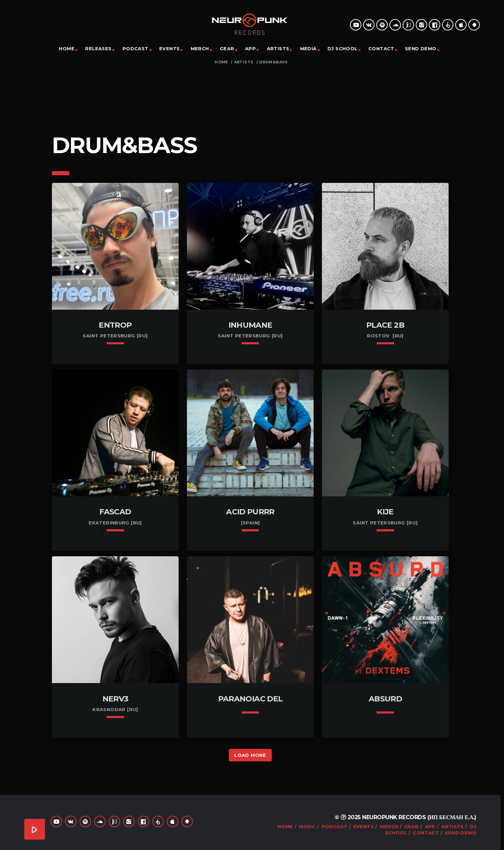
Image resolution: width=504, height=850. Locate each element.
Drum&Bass (274, 62)
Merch (200, 48)
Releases (98, 48)
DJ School (343, 48)
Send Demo (421, 48)
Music (307, 826)
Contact (381, 48)
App (250, 48)
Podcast (136, 48)
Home (67, 48)
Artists (278, 48)
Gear (227, 48)
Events (169, 48)
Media (308, 48)
